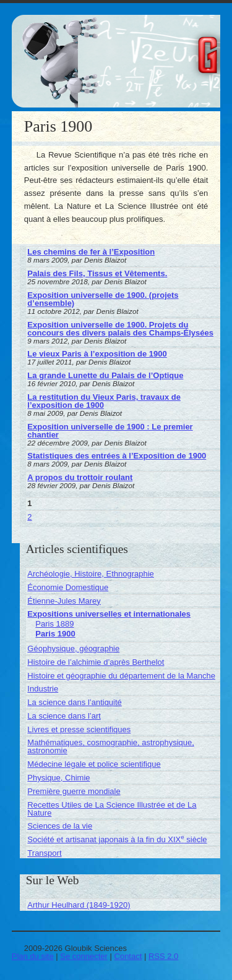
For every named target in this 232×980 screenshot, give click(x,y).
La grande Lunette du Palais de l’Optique (105, 375)
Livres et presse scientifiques (79, 729)
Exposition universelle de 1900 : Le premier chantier (110, 431)
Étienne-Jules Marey (64, 601)
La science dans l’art (64, 716)
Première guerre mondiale (74, 791)
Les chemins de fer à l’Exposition (91, 252)
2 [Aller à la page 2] (29, 517)
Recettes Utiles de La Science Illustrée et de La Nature (112, 809)
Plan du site (33, 956)
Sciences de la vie (60, 826)
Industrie (43, 689)
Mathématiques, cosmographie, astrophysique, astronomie (111, 746)
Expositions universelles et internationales (109, 614)
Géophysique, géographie (73, 648)
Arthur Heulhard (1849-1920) (79, 905)
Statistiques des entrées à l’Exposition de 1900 (117, 456)
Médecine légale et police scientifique (94, 764)
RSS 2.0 (163, 956)
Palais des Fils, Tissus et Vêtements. (97, 273)
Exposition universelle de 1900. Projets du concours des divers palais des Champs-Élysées (120, 329)
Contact (128, 956)
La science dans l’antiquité (75, 702)
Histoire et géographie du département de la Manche (121, 676)
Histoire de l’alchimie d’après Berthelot (96, 662)
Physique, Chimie (58, 778)
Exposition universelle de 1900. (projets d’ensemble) (103, 299)
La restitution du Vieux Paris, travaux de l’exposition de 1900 (104, 401)
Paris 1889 (54, 624)
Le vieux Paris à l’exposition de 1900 (97, 354)
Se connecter (84, 956)
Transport (44, 853)
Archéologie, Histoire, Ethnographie (91, 574)
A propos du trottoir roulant (80, 477)
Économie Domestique (68, 587)
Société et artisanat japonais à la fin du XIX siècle (117, 839)
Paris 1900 (55, 634)
